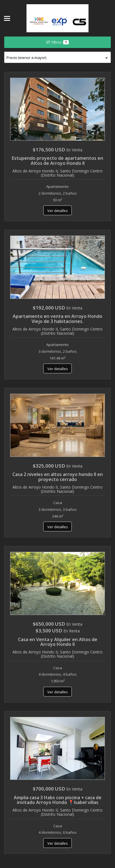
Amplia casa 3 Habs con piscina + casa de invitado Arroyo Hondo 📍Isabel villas (58, 800)
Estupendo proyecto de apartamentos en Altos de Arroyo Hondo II (57, 161)
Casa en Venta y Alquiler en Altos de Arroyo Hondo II (58, 642)
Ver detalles (58, 211)
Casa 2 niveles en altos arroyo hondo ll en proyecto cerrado (58, 477)
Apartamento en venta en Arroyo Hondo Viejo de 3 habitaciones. (57, 319)
